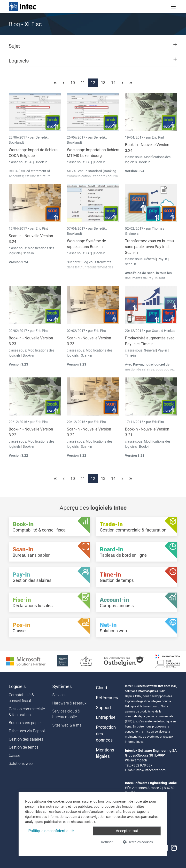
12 (93, 83)
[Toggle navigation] (173, 7)
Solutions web (21, 763)
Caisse (14, 755)
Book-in (42, 162)
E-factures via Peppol (27, 731)
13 (103, 83)
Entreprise (106, 717)
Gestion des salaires (26, 739)
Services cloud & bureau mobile (66, 714)
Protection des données (106, 734)
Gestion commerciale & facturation (27, 712)
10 (73, 83)
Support (104, 708)
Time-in (130, 355)
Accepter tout (127, 831)
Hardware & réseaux (69, 703)
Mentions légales (105, 753)
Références (107, 698)
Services (59, 695)
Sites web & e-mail (68, 725)
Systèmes (62, 687)
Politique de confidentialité (51, 831)
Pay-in (162, 259)
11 (83, 83)
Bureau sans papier (25, 723)
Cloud (101, 688)
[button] (93, 48)
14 (113, 83)
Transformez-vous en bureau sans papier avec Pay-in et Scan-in (149, 247)
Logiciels (17, 687)
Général (150, 259)
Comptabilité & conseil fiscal (21, 698)
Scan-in (28, 253)
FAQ (31, 162)
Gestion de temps (24, 747)
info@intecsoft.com (151, 770)
